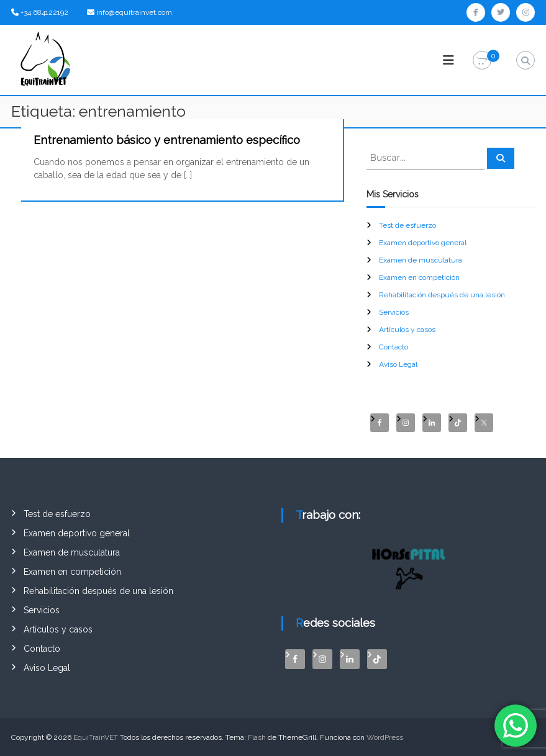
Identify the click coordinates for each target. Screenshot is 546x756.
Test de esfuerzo (407, 225)
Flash (257, 737)
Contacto (394, 347)
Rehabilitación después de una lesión (442, 295)
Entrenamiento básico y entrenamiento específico (167, 140)
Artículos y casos (407, 330)
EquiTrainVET (96, 737)
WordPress (385, 737)
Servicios (394, 312)
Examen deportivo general (423, 243)
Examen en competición (419, 277)
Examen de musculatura (421, 260)
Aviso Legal (398, 364)
